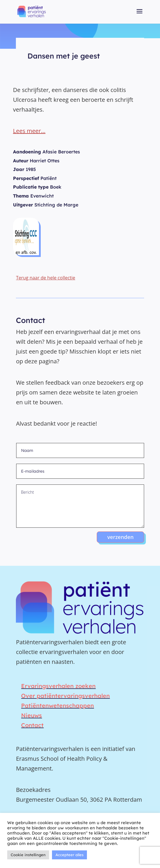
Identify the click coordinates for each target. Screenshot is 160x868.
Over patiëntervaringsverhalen (65, 696)
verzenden (120, 537)
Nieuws (31, 715)
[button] (139, 15)
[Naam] (80, 450)
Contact (32, 725)
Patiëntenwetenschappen (57, 706)
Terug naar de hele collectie (45, 278)
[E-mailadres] (80, 471)
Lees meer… (29, 131)
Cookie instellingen (28, 855)
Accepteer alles (69, 855)
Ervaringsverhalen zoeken (58, 686)
